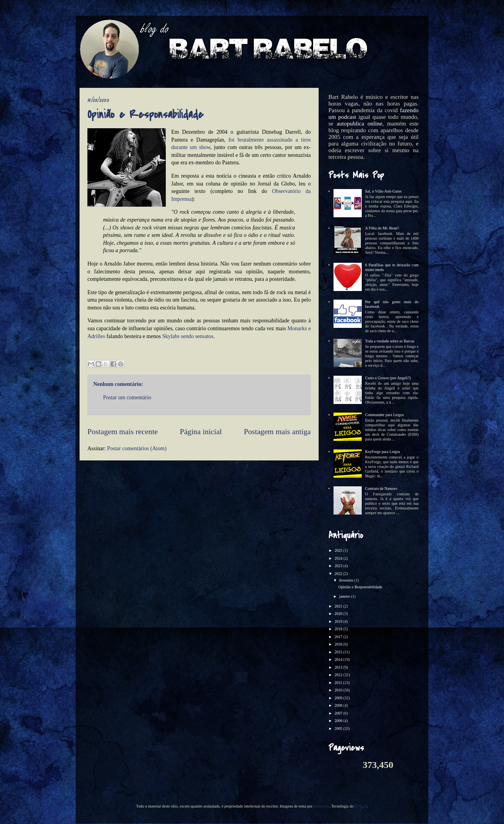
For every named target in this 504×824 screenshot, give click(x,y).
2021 (339, 606)
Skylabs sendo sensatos (188, 336)
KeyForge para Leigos (383, 452)
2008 (339, 705)
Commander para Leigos (385, 415)
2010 (339, 690)
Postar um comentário (127, 397)
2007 (339, 713)
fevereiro (347, 580)
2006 (339, 721)
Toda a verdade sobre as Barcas (390, 341)
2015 (339, 652)
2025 (339, 550)
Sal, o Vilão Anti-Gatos (383, 191)
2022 (339, 574)
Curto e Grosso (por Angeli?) (388, 378)
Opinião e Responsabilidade (360, 587)
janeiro (345, 596)
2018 (339, 629)
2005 (339, 729)
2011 (339, 683)
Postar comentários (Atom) (137, 448)
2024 (339, 558)
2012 (339, 675)
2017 (339, 637)
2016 (339, 644)
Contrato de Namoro (381, 488)
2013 (339, 667)
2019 (339, 621)
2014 (339, 659)
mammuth (322, 806)
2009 (339, 698)
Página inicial (201, 432)
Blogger (361, 806)
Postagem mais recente (123, 432)
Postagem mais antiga (277, 432)
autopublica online (359, 124)
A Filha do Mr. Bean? (382, 228)
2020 (339, 614)
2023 (339, 566)
